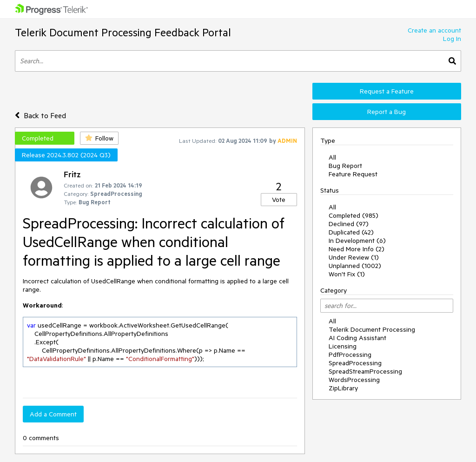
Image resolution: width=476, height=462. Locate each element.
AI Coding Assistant (357, 338)
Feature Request (353, 174)
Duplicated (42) (351, 232)
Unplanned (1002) (355, 266)
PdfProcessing (350, 355)
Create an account (434, 30)
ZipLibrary (343, 388)
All (332, 157)
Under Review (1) (354, 257)
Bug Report (345, 166)
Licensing (343, 346)
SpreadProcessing (355, 363)
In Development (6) (357, 241)
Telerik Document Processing (372, 329)
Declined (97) (349, 224)
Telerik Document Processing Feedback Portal (123, 32)
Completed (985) (354, 215)
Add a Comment (53, 414)
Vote (279, 200)
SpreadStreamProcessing (365, 371)
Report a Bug (387, 112)
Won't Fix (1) (347, 274)
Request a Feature (387, 91)
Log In (452, 39)
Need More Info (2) (357, 249)
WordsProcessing (354, 380)
